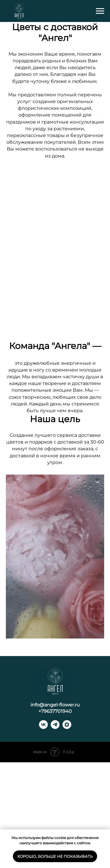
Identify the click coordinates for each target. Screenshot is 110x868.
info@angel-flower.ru (55, 810)
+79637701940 (55, 817)
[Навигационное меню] (100, 11)
